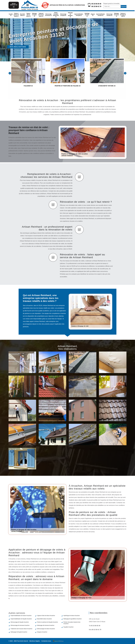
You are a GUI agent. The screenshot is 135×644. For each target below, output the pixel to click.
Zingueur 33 (93, 15)
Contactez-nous (46, 641)
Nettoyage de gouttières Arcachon (73, 619)
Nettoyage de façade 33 (34, 15)
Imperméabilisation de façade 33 (79, 15)
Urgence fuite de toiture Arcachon (46, 616)
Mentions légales (35, 641)
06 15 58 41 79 (96, 6)
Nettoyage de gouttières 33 (70, 15)
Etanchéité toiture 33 (22, 15)
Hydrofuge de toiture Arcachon (72, 616)
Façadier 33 (11, 15)
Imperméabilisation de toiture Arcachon (21, 616)
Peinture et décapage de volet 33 (123, 15)
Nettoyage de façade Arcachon (19, 632)
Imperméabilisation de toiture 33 (100, 15)
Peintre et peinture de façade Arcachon (47, 622)
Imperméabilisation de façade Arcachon (21, 619)
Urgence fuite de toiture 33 (28, 15)
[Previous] (10, 73)
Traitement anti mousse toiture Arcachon (21, 629)
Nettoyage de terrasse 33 (116, 15)
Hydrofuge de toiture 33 (87, 15)
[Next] (125, 73)
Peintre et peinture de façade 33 (16, 15)
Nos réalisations (18, 47)
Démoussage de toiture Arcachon (46, 629)
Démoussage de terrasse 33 (48, 15)
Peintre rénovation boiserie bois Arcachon (72, 623)
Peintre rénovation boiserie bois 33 (56, 15)
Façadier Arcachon (68, 627)
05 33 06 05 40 (96, 4)
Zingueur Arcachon (42, 632)
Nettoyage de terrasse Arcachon (46, 625)
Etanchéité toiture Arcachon (44, 619)
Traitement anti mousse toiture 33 (41, 15)
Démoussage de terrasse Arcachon (20, 625)
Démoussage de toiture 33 (109, 15)
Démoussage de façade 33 (63, 15)
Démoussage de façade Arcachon (20, 622)
